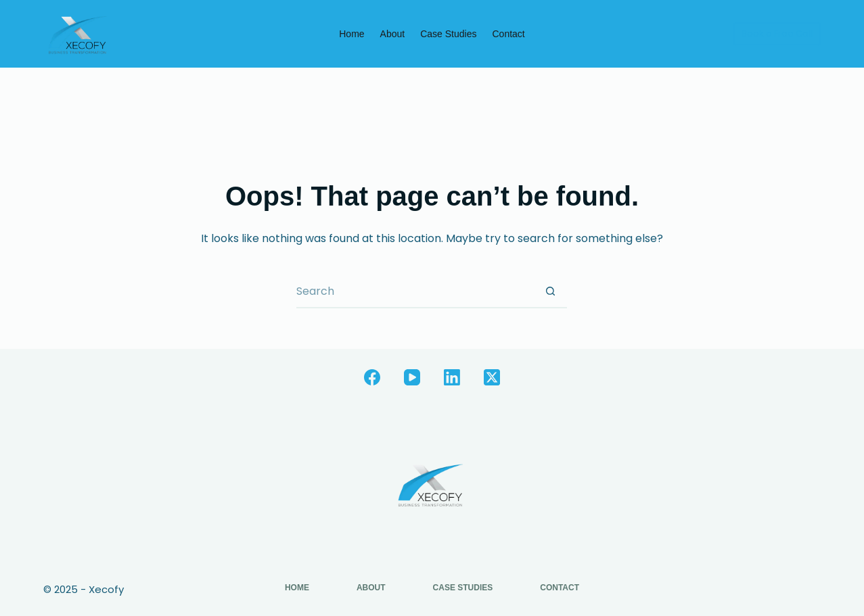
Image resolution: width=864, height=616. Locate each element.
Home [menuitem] (351, 34)
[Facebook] (372, 377)
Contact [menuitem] (508, 34)
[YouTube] (412, 377)
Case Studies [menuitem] (448, 34)
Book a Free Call (777, 33)
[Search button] (550, 291)
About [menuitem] (393, 34)
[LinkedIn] (452, 377)
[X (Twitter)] (492, 377)
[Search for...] (415, 291)
